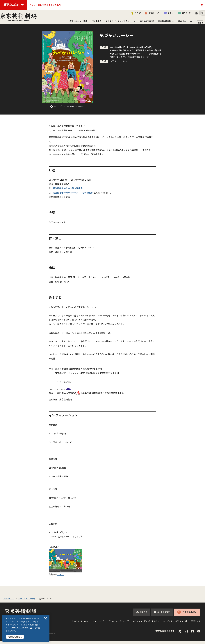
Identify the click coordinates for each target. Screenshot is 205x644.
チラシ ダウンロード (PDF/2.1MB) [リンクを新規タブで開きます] (68, 110)
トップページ (9, 602)
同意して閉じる (15, 637)
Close (202, 5)
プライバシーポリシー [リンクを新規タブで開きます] (20, 628)
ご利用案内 (95, 22)
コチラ (60, 578)
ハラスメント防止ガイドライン (146, 624)
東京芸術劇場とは (165, 22)
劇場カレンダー (149, 14)
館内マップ (181, 14)
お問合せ (142, 615)
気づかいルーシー (46, 602)
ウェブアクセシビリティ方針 (175, 624)
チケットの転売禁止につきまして (45, 5)
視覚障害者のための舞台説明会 (68, 191)
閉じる (46, 618)
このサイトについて (80, 624)
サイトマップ (98, 624)
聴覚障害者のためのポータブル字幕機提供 (139, 57)
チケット (166, 14)
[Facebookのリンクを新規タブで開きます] (192, 634)
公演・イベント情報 (77, 22)
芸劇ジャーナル (184, 22)
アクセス (133, 14)
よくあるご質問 (162, 615)
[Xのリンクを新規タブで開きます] (180, 634)
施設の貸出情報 (146, 22)
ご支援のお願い (187, 615)
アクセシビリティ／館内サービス (119, 22)
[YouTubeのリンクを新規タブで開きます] (199, 634)
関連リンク (196, 624)
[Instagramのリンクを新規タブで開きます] (186, 634)
